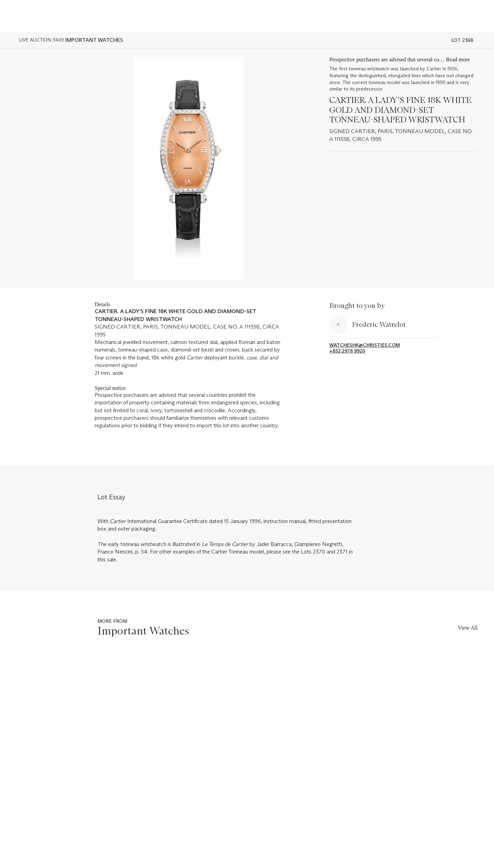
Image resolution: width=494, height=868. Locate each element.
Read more (458, 60)
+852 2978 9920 (347, 351)
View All (468, 628)
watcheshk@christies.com (365, 345)
